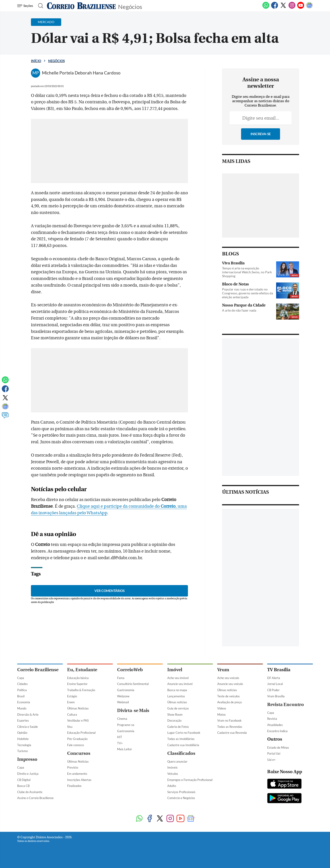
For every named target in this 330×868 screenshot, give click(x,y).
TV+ (120, 743)
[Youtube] (301, 8)
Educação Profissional (81, 733)
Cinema (122, 719)
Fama (121, 678)
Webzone (123, 696)
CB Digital (24, 780)
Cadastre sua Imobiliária (183, 745)
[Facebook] (275, 8)
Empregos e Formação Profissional (190, 780)
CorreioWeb (130, 670)
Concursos (79, 753)
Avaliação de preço (230, 702)
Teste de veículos (228, 696)
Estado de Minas (278, 748)
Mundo (22, 708)
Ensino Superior (77, 684)
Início (36, 61)
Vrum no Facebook (229, 720)
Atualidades (275, 725)
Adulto (172, 786)
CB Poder (273, 690)
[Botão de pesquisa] (39, 6)
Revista (272, 719)
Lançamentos (176, 696)
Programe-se (126, 725)
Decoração (174, 720)
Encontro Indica (277, 731)
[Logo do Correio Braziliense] (81, 6)
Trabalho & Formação (81, 690)
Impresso (27, 759)
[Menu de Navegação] (26, 6)
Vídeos (222, 708)
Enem (71, 702)
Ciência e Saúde (27, 727)
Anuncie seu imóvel (180, 684)
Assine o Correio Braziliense (35, 798)
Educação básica (78, 678)
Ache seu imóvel (178, 678)
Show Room (175, 715)
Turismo (22, 751)
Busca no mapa (177, 690)
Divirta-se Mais (133, 711)
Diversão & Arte (28, 715)
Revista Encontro (286, 705)
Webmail (123, 702)
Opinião (22, 733)
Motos (221, 715)
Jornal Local (275, 684)
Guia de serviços (178, 708)
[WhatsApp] (266, 8)
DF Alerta (274, 678)
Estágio (72, 696)
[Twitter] (283, 8)
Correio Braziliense (38, 670)
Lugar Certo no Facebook (184, 733)
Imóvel (175, 670)
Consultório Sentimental (133, 684)
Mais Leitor (125, 749)
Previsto (73, 767)
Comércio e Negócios (181, 798)
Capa (21, 678)
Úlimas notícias (177, 702)
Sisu (70, 727)
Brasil (21, 696)
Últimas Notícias (78, 708)
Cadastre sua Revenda (232, 733)
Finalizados (74, 786)
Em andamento (77, 774)
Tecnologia (24, 745)
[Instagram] (292, 8)
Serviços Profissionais (181, 792)
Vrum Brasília (276, 696)
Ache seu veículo (228, 678)
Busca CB (23, 786)
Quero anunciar (177, 761)
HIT (120, 737)
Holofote (23, 739)
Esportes (23, 720)
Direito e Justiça (28, 774)
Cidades (22, 684)
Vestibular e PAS (78, 720)
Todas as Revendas (230, 727)
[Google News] (309, 8)
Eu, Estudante (82, 670)
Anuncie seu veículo (230, 684)
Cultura (72, 715)
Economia (24, 702)
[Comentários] (5, 417)
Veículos (173, 774)
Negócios (130, 6)
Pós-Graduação (77, 739)
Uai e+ (271, 760)
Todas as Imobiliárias (181, 739)
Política (22, 690)
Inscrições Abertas (79, 780)
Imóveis (172, 767)
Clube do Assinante (30, 792)
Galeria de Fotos (178, 727)
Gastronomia (126, 690)
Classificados (181, 753)
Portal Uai (274, 753)
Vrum (223, 670)
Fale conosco (76, 745)
